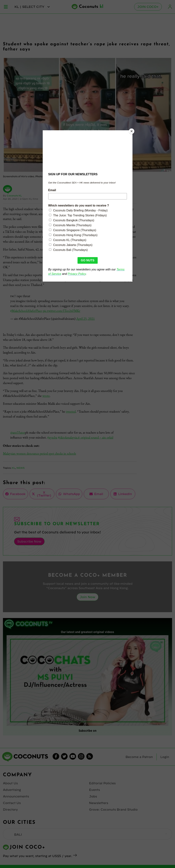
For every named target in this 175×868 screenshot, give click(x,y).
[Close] (132, 131)
